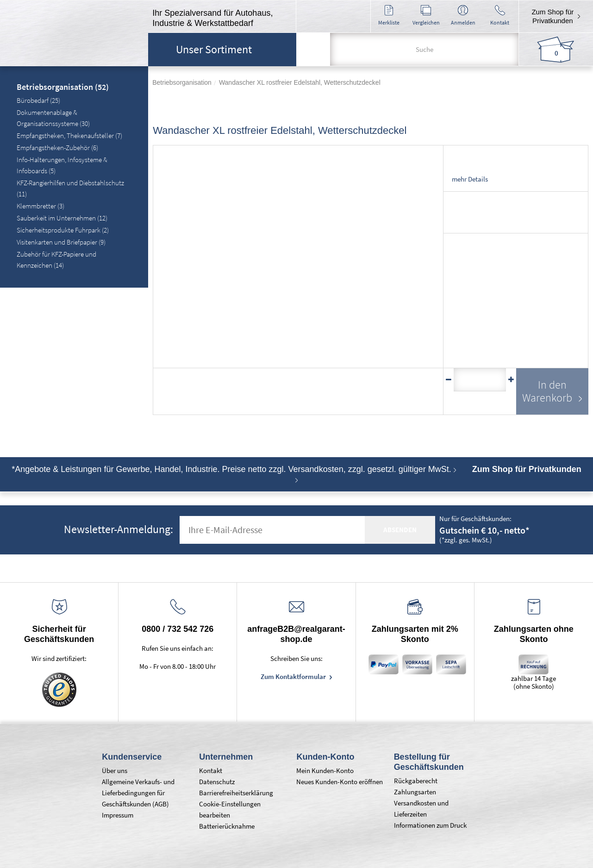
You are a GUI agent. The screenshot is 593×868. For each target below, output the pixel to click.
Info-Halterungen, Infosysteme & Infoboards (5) (62, 165)
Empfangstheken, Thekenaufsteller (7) (69, 135)
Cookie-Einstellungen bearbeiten (230, 809)
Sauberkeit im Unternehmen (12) (62, 218)
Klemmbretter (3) (41, 206)
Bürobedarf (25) (38, 100)
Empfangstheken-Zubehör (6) (57, 148)
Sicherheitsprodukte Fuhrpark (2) (63, 230)
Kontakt (211, 771)
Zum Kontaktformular (294, 676)
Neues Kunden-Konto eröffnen (340, 782)
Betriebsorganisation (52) (63, 88)
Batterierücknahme (227, 826)
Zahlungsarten (415, 792)
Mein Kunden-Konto (325, 771)
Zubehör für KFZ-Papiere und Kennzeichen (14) (56, 260)
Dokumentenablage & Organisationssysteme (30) (53, 118)
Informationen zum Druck (430, 825)
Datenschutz (217, 782)
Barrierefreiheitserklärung (236, 793)
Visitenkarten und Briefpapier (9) (61, 242)
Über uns (115, 771)
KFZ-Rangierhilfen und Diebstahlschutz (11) (70, 188)
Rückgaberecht (416, 781)
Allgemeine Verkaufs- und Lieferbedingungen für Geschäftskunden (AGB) (138, 793)
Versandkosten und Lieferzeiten (421, 808)
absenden (400, 530)
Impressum (118, 815)
